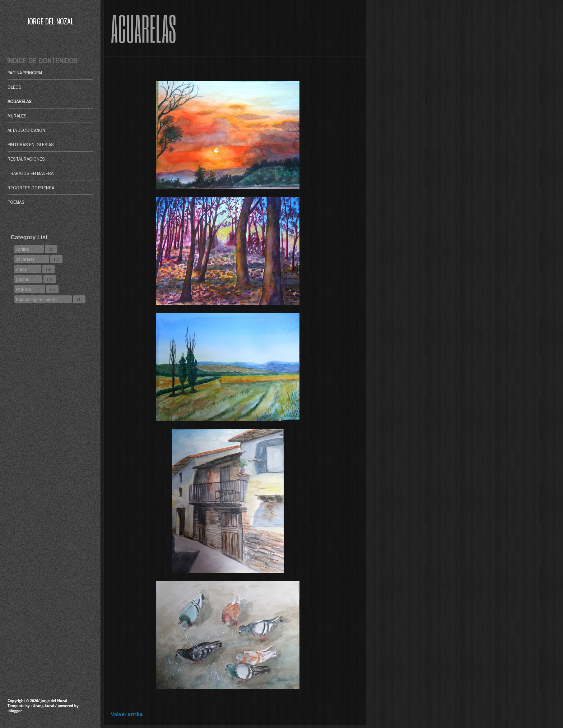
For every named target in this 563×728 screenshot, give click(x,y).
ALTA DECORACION (26, 130)
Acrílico (23, 249)
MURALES (17, 116)
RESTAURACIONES (26, 159)
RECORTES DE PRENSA (31, 188)
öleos (22, 269)
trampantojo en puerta (37, 299)
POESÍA (24, 289)
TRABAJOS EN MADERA (31, 173)
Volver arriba (127, 714)
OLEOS (15, 87)
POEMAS (16, 202)
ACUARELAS (20, 101)
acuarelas (25, 259)
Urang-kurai (43, 706)
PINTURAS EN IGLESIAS (31, 144)
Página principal (25, 73)
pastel (22, 279)
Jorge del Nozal (50, 21)
